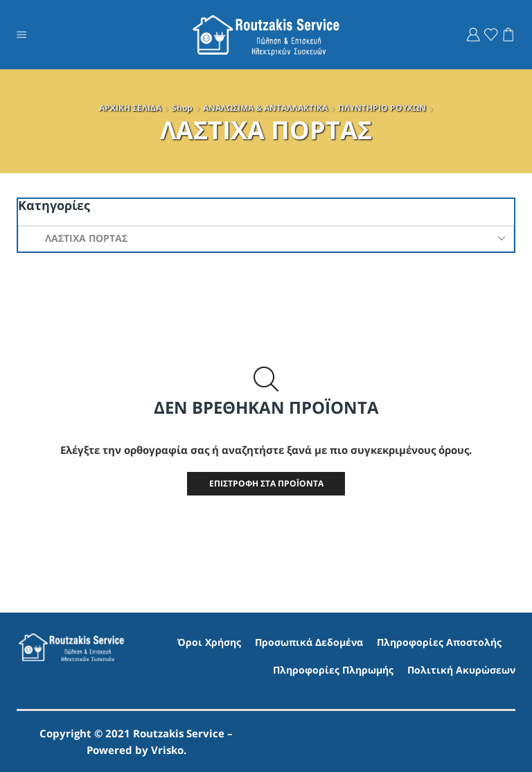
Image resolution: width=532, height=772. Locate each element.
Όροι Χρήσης (209, 643)
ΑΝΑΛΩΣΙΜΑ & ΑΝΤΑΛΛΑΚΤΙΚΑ (265, 108)
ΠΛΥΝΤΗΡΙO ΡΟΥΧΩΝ (382, 108)
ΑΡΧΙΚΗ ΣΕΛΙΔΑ (130, 108)
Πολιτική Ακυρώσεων (461, 670)
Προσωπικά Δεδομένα (309, 643)
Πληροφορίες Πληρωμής (333, 670)
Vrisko (167, 750)
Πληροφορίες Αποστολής (439, 643)
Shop (182, 108)
